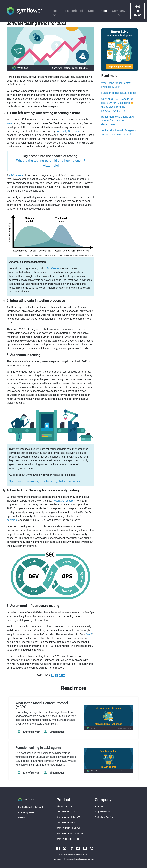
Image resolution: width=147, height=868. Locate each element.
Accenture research (64, 501)
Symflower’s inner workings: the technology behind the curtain (45, 481)
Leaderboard (74, 11)
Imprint (86, 854)
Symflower (53, 268)
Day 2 (89, 634)
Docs (92, 11)
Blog (104, 11)
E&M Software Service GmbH (73, 854)
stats (10, 123)
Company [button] (119, 11)
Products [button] (54, 11)
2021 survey (16, 175)
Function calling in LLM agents (119, 93)
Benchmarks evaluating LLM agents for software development (118, 120)
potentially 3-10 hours (68, 131)
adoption (12, 520)
